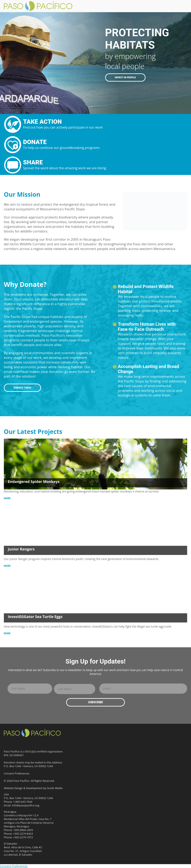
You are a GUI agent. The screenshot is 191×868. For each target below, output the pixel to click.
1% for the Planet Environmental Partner (153, 743)
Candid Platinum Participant (125, 743)
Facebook (7, 742)
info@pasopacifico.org (26, 805)
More (7, 498)
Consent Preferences (17, 773)
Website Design (13, 788)
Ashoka (152, 770)
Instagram (35, 742)
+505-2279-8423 (23, 834)
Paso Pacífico (32, 733)
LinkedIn (21, 742)
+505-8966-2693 (23, 830)
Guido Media (55, 788)
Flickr (42, 742)
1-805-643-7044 (23, 802)
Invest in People (125, 78)
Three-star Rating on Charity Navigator (125, 770)
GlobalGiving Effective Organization (153, 798)
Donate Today (22, 388)
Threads (14, 742)
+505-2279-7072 (23, 837)
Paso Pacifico (40, 6)
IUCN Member (125, 798)
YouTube (28, 742)
